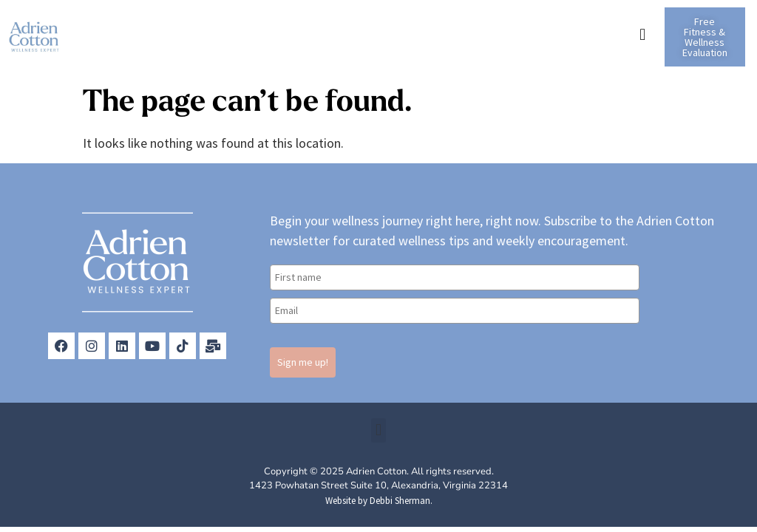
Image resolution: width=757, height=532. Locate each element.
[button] (643, 34)
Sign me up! (303, 362)
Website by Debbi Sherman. (379, 501)
